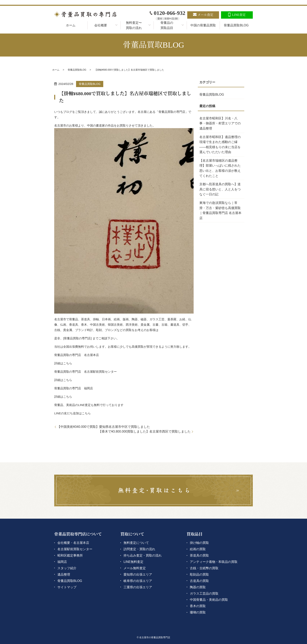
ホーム (71, 25)
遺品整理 (64, 574)
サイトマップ (67, 587)
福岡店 (62, 562)
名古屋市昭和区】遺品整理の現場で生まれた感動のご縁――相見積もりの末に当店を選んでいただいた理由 (220, 145)
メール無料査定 (135, 568)
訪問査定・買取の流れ (139, 549)
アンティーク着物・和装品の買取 (214, 562)
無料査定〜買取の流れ (134, 25)
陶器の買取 (198, 587)
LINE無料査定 (133, 562)
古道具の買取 (199, 581)
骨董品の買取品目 (167, 25)
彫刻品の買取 (199, 574)
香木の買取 (198, 606)
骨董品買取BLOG (236, 25)
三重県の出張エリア (138, 587)
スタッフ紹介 (67, 568)
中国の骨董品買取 (203, 25)
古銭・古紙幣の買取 (204, 568)
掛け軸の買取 (199, 543)
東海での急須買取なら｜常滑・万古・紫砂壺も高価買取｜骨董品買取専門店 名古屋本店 (220, 210)
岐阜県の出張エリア (138, 581)
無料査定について (136, 543)
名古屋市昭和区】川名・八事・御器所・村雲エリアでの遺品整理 (220, 123)
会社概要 (101, 25)
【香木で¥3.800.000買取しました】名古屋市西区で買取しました (145, 431)
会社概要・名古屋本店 (73, 543)
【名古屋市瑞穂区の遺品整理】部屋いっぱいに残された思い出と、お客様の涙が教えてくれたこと (220, 168)
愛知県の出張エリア (138, 574)
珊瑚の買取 (198, 612)
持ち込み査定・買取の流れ (143, 555)
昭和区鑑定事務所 (70, 555)
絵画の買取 (198, 549)
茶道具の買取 (199, 555)
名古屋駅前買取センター (75, 549)
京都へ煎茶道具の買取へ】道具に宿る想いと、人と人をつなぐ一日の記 (220, 189)
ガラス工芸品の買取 (204, 594)
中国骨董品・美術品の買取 (209, 600)
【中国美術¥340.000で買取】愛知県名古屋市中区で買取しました (104, 427)
